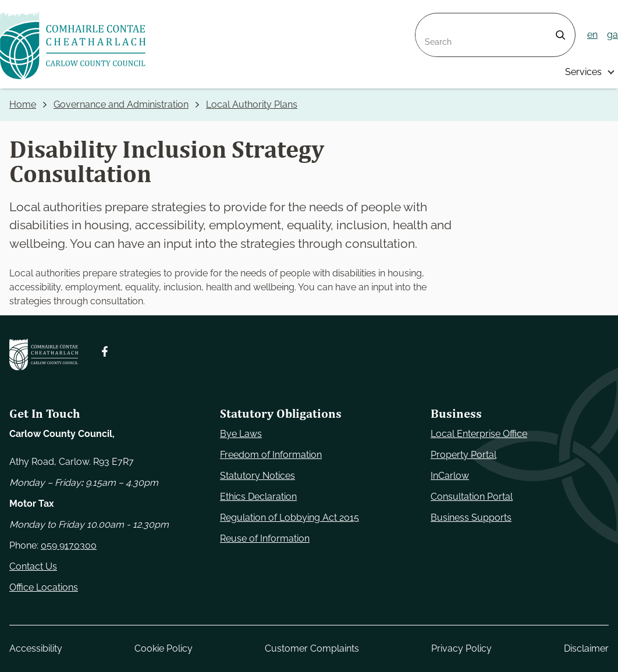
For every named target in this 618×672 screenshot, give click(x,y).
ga (612, 35)
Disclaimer (586, 648)
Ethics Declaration (258, 497)
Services (583, 72)
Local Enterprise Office (479, 434)
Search (431, 20)
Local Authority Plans (252, 104)
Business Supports (471, 518)
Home (23, 104)
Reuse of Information (265, 538)
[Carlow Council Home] (44, 355)
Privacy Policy (461, 648)
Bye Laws (241, 434)
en (592, 35)
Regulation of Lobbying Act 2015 (290, 518)
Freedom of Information (271, 455)
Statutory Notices (257, 476)
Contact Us (33, 566)
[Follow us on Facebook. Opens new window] (105, 351)
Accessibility (36, 648)
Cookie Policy (164, 648)
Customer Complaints (312, 648)
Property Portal (463, 455)
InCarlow (450, 476)
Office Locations (44, 587)
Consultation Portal (472, 497)
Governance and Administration (121, 104)
